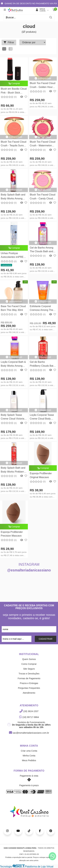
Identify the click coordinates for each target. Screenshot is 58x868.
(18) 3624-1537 (29, 711)
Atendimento (29, 693)
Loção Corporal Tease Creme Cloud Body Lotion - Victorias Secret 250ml (42, 417)
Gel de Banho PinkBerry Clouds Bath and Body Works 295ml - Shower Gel (43, 364)
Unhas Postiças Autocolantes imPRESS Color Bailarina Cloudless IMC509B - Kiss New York (14, 256)
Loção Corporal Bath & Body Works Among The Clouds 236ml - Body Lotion (13, 364)
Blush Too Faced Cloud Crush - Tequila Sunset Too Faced (14, 144)
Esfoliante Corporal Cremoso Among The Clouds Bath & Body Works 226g (42, 309)
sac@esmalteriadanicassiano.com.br (29, 733)
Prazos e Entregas (29, 683)
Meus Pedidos (29, 760)
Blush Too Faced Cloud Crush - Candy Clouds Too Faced (43, 197)
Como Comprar (29, 664)
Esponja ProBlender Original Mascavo (41, 475)
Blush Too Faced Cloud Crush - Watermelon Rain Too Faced (43, 144)
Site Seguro (29, 669)
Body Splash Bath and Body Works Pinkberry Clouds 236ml (13, 470)
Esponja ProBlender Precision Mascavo (12, 534)
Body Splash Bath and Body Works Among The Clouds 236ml (13, 197)
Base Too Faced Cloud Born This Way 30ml (13, 308)
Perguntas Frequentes (29, 688)
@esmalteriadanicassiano (29, 570)
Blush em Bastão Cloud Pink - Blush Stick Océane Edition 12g (14, 91)
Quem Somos (29, 659)
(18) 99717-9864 (29, 717)
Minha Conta (29, 756)
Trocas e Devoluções (29, 674)
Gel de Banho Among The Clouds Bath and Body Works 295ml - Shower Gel (42, 250)
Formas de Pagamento (29, 678)
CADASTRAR (46, 639)
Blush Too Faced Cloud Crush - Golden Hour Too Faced (43, 85)
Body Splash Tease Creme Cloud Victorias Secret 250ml (13, 417)
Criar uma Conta (29, 751)
